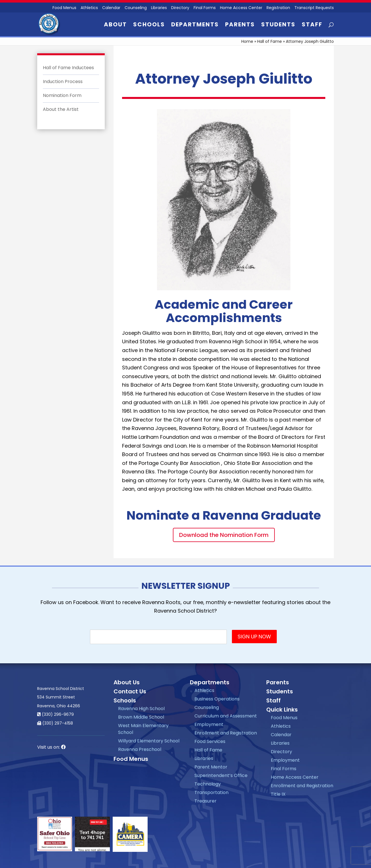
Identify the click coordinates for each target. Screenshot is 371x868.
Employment (209, 724)
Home (247, 41)
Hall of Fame (270, 41)
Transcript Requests (314, 8)
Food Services (210, 741)
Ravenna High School (141, 709)
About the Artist (61, 109)
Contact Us (130, 691)
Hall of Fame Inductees (68, 68)
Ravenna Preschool (140, 749)
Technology (208, 784)
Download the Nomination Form (224, 535)
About (115, 25)
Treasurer (206, 801)
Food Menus (131, 759)
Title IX (278, 794)
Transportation (211, 792)
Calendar (111, 8)
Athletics (89, 8)
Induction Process (63, 81)
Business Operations (217, 699)
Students (278, 25)
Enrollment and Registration (226, 733)
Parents (240, 25)
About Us (127, 682)
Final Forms (205, 8)
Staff (312, 25)
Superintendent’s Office (221, 775)
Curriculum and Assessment (226, 716)
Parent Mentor (211, 767)
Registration (278, 8)
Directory (180, 8)
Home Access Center (241, 8)
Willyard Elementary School (149, 741)
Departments (195, 25)
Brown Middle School (141, 717)
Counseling (136, 8)
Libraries (159, 8)
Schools (149, 25)
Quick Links (282, 710)
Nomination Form (62, 95)
